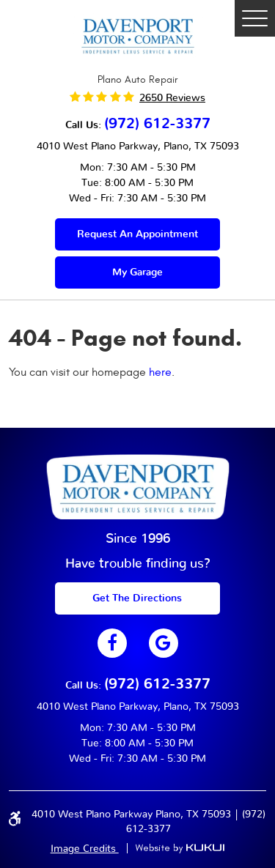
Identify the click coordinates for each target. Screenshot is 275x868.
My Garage (137, 272)
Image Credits (85, 849)
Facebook (112, 643)
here (160, 372)
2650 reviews (172, 98)
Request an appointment (137, 234)
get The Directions (137, 598)
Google (164, 643)
